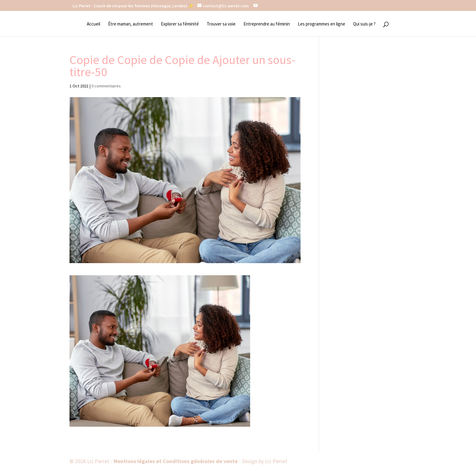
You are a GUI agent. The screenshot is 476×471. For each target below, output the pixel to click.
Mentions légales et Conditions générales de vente (176, 461)
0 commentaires (106, 86)
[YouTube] (256, 6)
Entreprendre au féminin (267, 24)
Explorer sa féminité (180, 24)
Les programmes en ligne (321, 24)
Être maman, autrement (131, 24)
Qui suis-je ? (364, 24)
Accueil (93, 24)
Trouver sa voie (221, 24)
